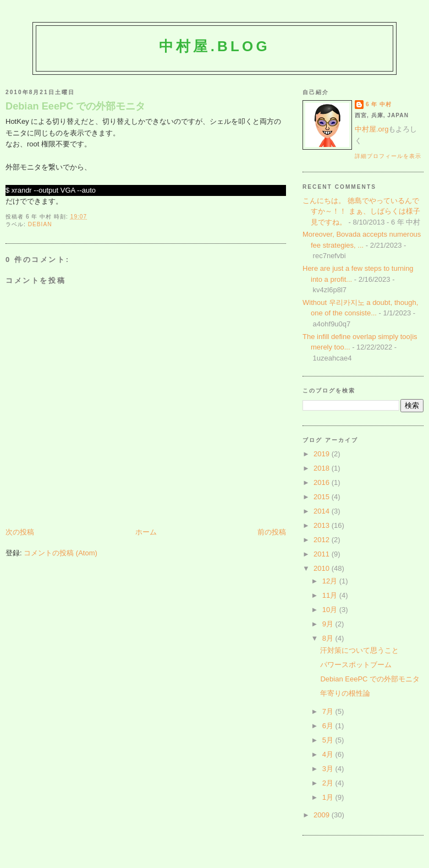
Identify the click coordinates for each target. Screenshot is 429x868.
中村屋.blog (215, 46)
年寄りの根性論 (345, 693)
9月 (329, 624)
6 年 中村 (379, 104)
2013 (323, 525)
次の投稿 (20, 532)
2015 (323, 497)
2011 (323, 554)
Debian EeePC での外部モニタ (75, 106)
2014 (323, 511)
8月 (329, 638)
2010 (323, 568)
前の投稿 (272, 532)
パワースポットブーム (356, 665)
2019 (323, 454)
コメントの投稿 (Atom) (61, 553)
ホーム (146, 532)
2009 (323, 815)
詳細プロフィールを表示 (388, 156)
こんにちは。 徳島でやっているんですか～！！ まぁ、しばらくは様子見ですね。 (361, 211)
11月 (331, 595)
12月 (331, 581)
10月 (331, 610)
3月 (329, 769)
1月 (329, 797)
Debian (40, 224)
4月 (329, 754)
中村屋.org (372, 129)
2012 (323, 540)
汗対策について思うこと (359, 650)
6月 (329, 726)
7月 (329, 711)
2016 (323, 482)
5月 (329, 740)
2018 (323, 468)
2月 (329, 783)
